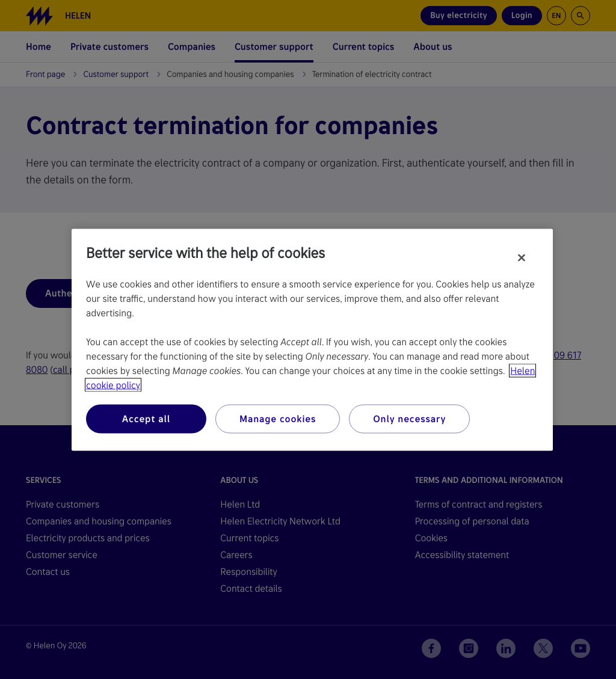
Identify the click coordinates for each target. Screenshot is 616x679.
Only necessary (409, 418)
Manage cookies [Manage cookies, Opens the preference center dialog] (278, 418)
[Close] (522, 257)
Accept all (146, 418)
